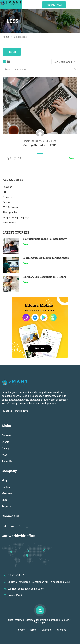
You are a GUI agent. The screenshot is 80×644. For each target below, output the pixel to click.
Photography (10, 212)
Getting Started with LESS (40, 145)
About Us (7, 470)
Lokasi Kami (13, 604)
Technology (9, 223)
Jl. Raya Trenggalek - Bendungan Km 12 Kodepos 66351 (37, 590)
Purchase (61, 638)
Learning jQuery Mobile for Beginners (46, 258)
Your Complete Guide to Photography (45, 239)
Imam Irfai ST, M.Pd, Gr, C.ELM (40, 141)
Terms (33, 638)
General (7, 202)
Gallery (6, 457)
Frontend (8, 197)
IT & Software (10, 207)
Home (6, 37)
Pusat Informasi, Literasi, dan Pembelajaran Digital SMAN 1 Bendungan (40, 629)
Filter (12, 52)
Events (5, 450)
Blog (4, 489)
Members (7, 502)
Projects (6, 515)
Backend (7, 187)
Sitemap (46, 638)
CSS (5, 192)
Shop (5, 508)
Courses (6, 444)
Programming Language (16, 218)
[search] (75, 69)
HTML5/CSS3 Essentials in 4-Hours (44, 277)
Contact (6, 495)
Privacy (21, 638)
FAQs (5, 463)
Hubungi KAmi (54, 5)
